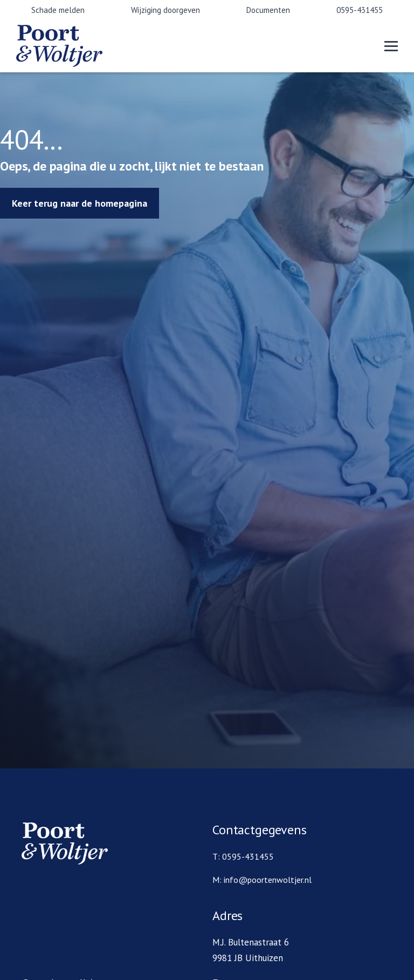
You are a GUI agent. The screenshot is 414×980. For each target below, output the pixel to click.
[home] (81, 46)
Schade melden (58, 10)
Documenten (268, 10)
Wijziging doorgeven (165, 10)
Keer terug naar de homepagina (80, 203)
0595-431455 (360, 10)
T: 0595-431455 (243, 856)
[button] (391, 46)
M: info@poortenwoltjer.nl (262, 880)
